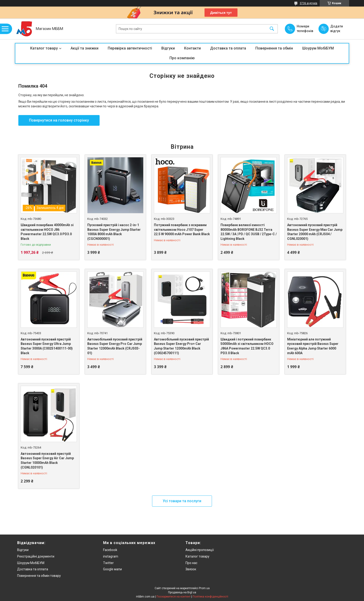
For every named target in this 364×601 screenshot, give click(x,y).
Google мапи (112, 569)
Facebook (110, 550)
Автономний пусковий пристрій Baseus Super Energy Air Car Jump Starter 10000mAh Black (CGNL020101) (47, 461)
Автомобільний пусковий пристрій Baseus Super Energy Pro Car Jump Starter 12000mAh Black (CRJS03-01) (115, 346)
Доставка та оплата (228, 48)
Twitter (108, 563)
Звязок (191, 569)
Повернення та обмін (274, 48)
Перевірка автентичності (130, 48)
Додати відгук (337, 29)
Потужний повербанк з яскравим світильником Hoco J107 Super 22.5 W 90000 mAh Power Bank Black (182, 230)
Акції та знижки (84, 48)
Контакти (192, 48)
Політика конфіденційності (210, 597)
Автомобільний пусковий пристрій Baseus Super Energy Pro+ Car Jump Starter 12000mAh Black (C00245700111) (181, 346)
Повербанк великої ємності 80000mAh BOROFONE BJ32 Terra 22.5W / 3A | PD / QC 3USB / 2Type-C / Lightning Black (249, 232)
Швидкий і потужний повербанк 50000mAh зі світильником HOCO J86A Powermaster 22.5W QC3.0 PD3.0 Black (247, 346)
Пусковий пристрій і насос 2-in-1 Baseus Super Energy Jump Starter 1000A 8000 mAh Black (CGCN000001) (114, 232)
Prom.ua (204, 588)
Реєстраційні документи (36, 556)
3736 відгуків (309, 3)
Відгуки (168, 48)
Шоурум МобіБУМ (318, 48)
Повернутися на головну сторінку (59, 120)
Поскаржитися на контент (174, 597)
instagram (111, 556)
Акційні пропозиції (200, 550)
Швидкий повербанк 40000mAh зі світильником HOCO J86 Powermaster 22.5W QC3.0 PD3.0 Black (47, 232)
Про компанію (182, 58)
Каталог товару (44, 48)
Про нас (191, 563)
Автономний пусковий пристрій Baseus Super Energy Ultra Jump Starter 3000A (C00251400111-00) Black (47, 346)
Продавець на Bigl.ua (182, 592)
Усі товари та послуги (182, 501)
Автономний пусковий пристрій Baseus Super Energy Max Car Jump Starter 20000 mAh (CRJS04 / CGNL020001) (315, 232)
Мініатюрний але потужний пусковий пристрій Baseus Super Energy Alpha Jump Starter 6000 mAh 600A (313, 346)
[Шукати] (272, 29)
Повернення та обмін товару (39, 576)
